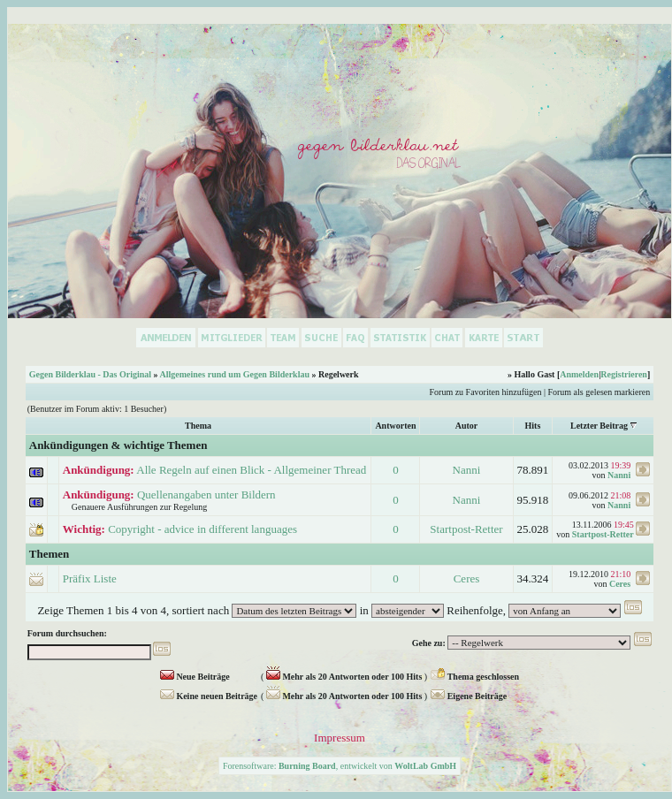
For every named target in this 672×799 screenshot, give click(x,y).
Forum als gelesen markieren (599, 392)
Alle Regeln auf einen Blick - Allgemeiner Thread (251, 470)
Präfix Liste (90, 578)
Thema (198, 426)
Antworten (395, 426)
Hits (533, 426)
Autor (467, 426)
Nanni (467, 470)
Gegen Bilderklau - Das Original (90, 374)
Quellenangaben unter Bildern (206, 495)
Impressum (340, 738)
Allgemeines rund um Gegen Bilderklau (235, 374)
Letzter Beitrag (599, 426)
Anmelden (579, 374)
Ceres (467, 578)
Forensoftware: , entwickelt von (340, 766)
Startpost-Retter (466, 529)
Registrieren (624, 374)
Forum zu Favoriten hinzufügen (486, 392)
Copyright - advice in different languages (202, 529)
